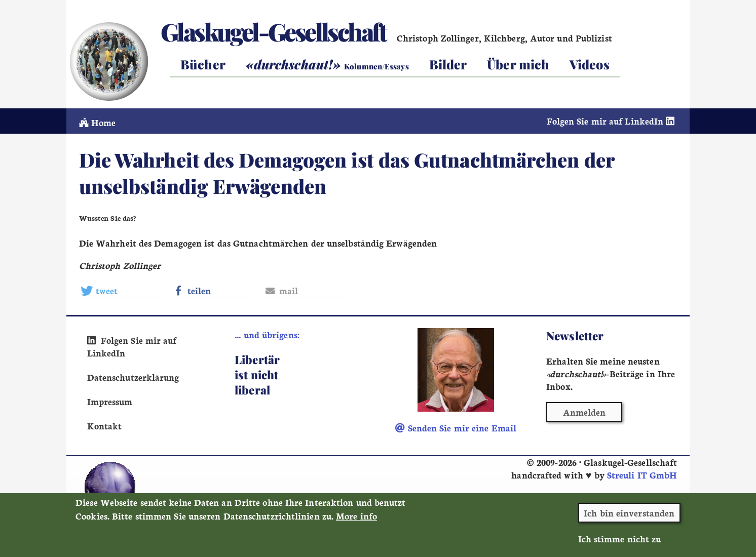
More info (356, 521)
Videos (590, 64)
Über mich (518, 64)
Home (98, 122)
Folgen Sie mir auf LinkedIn (612, 121)
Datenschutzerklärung (133, 377)
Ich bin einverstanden (629, 518)
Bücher (203, 64)
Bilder (448, 64)
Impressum (110, 401)
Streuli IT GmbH (642, 475)
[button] (120, 291)
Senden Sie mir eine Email (456, 428)
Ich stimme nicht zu (620, 544)
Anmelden (584, 412)
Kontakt (105, 426)
